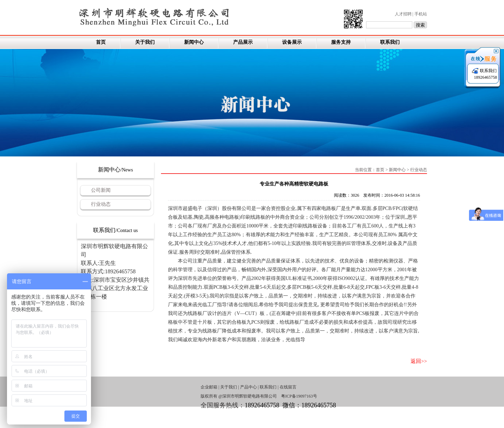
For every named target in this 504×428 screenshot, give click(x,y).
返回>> (419, 361)
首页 (101, 42)
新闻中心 (194, 42)
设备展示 (292, 42)
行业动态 (101, 204)
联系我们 (390, 42)
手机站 (421, 14)
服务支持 (341, 42)
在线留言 (288, 387)
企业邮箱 (209, 387)
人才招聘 (403, 14)
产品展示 (243, 42)
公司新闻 (101, 190)
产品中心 (248, 387)
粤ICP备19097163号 (299, 396)
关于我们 (145, 42)
